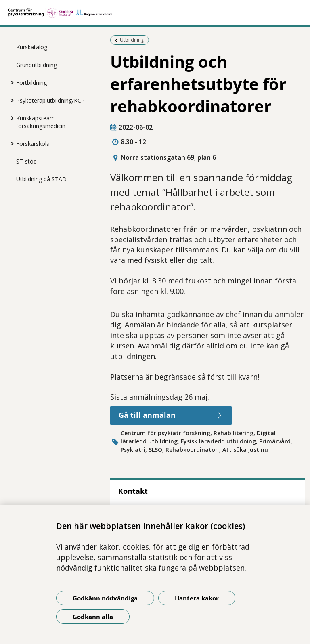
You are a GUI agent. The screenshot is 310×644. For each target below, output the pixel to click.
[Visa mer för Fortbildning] (10, 82)
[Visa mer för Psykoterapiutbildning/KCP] (10, 100)
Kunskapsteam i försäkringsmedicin (41, 122)
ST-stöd (26, 161)
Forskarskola (33, 144)
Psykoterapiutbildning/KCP (50, 100)
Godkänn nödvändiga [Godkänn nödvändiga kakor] (105, 598)
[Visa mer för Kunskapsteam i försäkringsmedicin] (10, 118)
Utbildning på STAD (41, 179)
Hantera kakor (197, 598)
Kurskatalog (32, 47)
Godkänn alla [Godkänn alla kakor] (93, 617)
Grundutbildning (37, 65)
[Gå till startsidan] (155, 13)
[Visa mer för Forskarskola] (10, 143)
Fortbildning (31, 83)
